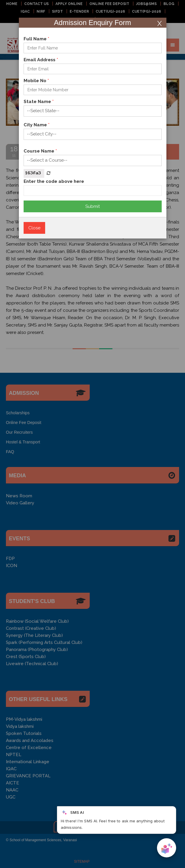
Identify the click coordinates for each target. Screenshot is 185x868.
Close (34, 228)
